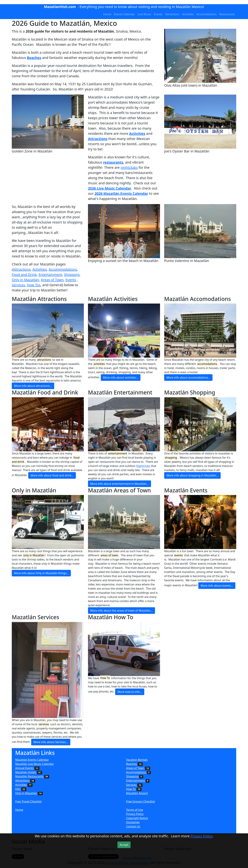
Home (107, 14)
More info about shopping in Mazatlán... (192, 475)
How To (134, 789)
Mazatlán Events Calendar (32, 760)
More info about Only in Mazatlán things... (41, 573)
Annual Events (27, 768)
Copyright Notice (137, 818)
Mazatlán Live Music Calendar (34, 764)
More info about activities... (121, 378)
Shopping (72, 275)
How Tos (34, 285)
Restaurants (227, 14)
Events (158, 14)
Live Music (144, 14)
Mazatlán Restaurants (32, 776)
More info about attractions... (33, 386)
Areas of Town (52, 280)
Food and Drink (24, 275)
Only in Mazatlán (25, 280)
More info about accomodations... (188, 378)
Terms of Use (135, 810)
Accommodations (63, 269)
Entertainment (50, 275)
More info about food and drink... (52, 475)
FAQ (21, 789)
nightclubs (129, 167)
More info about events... (217, 586)
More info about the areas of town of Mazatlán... (121, 611)
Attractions (172, 14)
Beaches (134, 764)
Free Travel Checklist (28, 801)
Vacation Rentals (137, 760)
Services (18, 285)
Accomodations (206, 14)
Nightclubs (143, 466)
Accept (124, 845)
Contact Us (133, 826)
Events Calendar (124, 14)
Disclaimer (133, 822)
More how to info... (130, 692)
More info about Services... (51, 742)
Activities (188, 14)
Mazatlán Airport (137, 793)
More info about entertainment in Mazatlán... (119, 484)
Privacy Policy (135, 814)
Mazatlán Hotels (29, 772)
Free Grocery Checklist (141, 801)
